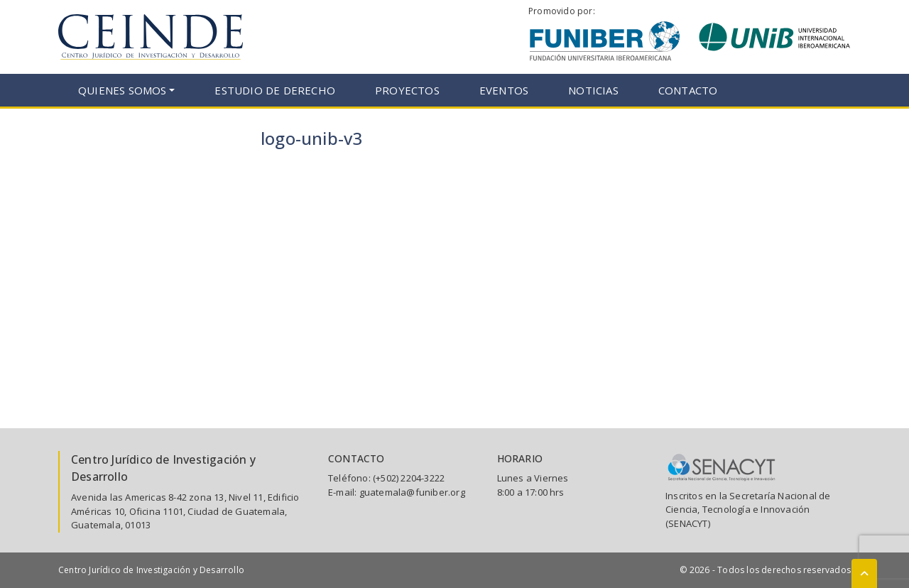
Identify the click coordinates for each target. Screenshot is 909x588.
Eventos (504, 90)
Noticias (593, 90)
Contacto (688, 90)
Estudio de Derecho (275, 90)
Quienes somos (123, 90)
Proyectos (407, 90)
